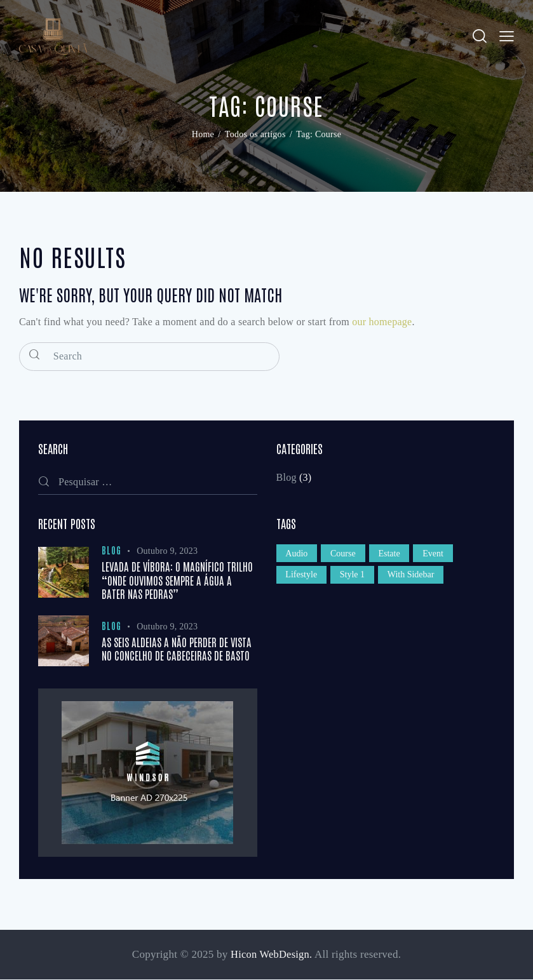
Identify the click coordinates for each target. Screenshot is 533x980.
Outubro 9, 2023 (167, 552)
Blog (287, 479)
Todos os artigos (255, 136)
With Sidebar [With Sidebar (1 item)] (415, 579)
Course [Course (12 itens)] (346, 555)
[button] (507, 37)
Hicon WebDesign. (272, 955)
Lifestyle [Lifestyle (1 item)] (302, 579)
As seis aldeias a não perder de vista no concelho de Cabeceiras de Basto (177, 649)
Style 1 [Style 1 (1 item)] (354, 579)
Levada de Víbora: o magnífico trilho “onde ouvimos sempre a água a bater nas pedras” (177, 581)
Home (203, 136)
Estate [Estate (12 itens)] (393, 555)
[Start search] (35, 356)
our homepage (382, 323)
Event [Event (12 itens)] (438, 555)
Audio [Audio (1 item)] (298, 555)
